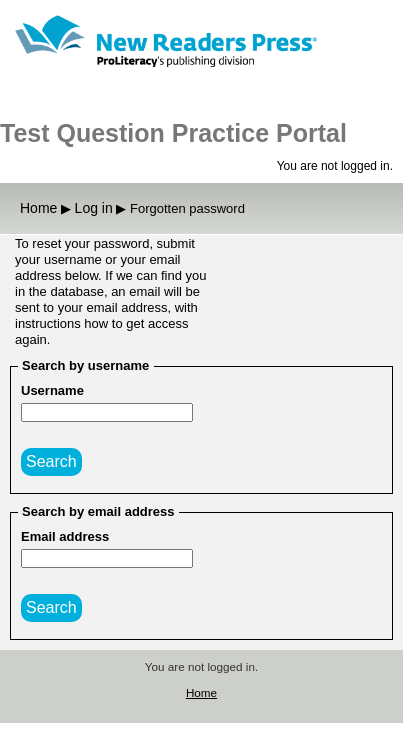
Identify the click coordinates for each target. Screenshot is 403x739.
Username (52, 390)
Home (201, 692)
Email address (65, 536)
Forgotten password (187, 208)
